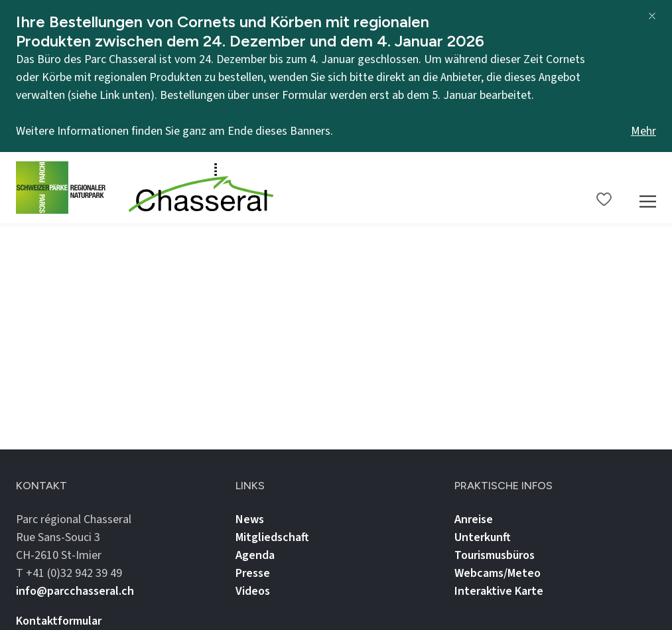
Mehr (643, 131)
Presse (253, 573)
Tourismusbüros (495, 555)
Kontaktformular (59, 621)
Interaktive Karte (499, 591)
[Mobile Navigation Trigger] (648, 188)
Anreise (474, 519)
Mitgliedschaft (272, 537)
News (250, 519)
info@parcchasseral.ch (75, 591)
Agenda (255, 555)
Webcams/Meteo (498, 573)
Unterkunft (483, 537)
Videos (253, 591)
